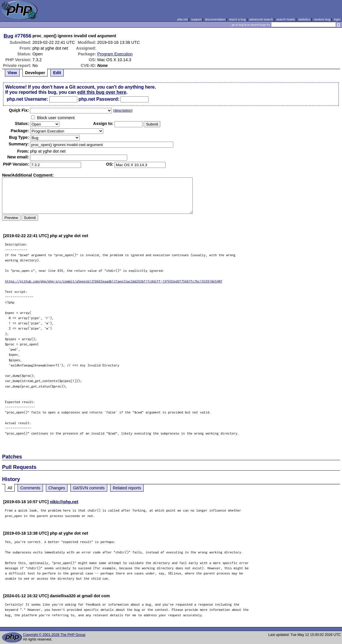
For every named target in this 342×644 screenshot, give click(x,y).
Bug (9, 36)
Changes (57, 488)
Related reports (127, 488)
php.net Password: (99, 99)
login (337, 19)
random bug (322, 19)
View (12, 73)
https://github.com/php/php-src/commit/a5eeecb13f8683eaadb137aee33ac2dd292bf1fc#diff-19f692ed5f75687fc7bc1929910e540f (114, 281)
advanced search (261, 19)
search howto (285, 19)
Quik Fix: (19, 110)
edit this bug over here (102, 92)
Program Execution (115, 54)
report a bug (237, 19)
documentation (215, 19)
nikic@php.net (64, 502)
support (196, 19)
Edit (57, 73)
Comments (30, 488)
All (10, 488)
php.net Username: (27, 99)
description (123, 111)
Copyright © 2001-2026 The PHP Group (54, 635)
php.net (183, 19)
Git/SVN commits (89, 488)
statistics (304, 19)
